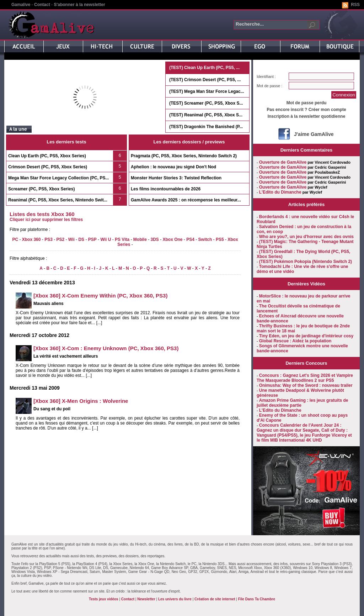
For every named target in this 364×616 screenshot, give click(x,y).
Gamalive (21, 5)
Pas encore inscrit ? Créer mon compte (306, 110)
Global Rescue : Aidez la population (295, 341)
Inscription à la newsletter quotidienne (307, 116)
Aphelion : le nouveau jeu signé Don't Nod (173, 167)
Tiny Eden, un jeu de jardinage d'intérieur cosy (306, 336)
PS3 (49, 239)
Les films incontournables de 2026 (166, 189)
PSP (92, 239)
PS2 (60, 239)
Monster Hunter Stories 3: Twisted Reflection (176, 178)
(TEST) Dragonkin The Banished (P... (206, 127)
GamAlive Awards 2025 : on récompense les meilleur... (186, 200)
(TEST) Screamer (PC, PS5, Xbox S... (206, 103)
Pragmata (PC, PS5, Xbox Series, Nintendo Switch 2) (184, 156)
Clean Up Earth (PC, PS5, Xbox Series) (47, 156)
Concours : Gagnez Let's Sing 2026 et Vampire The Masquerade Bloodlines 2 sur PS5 (305, 378)
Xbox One (173, 239)
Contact (42, 5)
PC (15, 239)
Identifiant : (266, 77)
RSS (355, 5)
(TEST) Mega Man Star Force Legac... (207, 91)
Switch (205, 239)
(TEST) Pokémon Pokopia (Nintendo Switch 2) (306, 262)
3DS (154, 239)
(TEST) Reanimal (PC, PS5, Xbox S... (206, 115)
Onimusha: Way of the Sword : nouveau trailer (306, 385)
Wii (71, 239)
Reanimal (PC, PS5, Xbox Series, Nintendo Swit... (58, 200)
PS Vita (122, 239)
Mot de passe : (269, 86)
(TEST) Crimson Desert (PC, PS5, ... (205, 80)
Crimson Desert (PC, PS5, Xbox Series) (48, 167)
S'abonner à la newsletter (79, 5)
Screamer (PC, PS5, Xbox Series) (41, 189)
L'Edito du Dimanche (280, 192)
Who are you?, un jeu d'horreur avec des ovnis (306, 237)
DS (81, 239)
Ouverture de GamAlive (283, 162)
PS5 (220, 239)
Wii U (106, 239)
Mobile (140, 239)
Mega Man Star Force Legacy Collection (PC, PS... (58, 178)
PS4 (190, 239)
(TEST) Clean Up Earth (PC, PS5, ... (204, 68)
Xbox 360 (31, 239)
